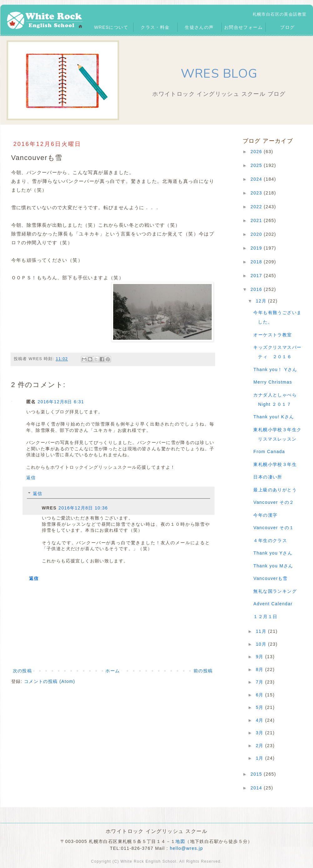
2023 (257, 193)
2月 (260, 746)
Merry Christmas (273, 382)
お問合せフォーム (243, 27)
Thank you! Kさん (274, 417)
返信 (31, 478)
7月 (260, 682)
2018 (257, 262)
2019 (257, 248)
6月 (260, 695)
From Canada (269, 452)
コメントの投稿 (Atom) (50, 681)
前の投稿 (203, 671)
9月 (260, 657)
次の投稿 (23, 671)
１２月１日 (265, 617)
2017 (257, 276)
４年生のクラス (270, 540)
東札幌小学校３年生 (275, 464)
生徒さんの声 (199, 27)
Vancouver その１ (274, 528)
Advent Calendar (273, 604)
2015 (257, 774)
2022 (257, 207)
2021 (257, 220)
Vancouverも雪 (270, 578)
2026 (257, 152)
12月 (262, 301)
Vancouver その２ (274, 502)
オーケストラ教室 (273, 335)
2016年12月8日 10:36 (83, 508)
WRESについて (111, 27)
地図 (180, 841)
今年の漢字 (265, 515)
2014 (257, 788)
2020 (257, 234)
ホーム (113, 671)
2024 (257, 179)
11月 (262, 631)
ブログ (287, 27)
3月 (260, 733)
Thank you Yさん (273, 553)
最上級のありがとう (275, 490)
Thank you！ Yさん (275, 369)
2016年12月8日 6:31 (61, 402)
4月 (260, 720)
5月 (260, 707)
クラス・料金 (155, 27)
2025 (257, 165)
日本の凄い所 (268, 477)
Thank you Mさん (273, 566)
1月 (260, 758)
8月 (260, 669)
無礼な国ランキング (275, 591)
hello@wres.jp (186, 848)
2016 (257, 289)
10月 (262, 644)
